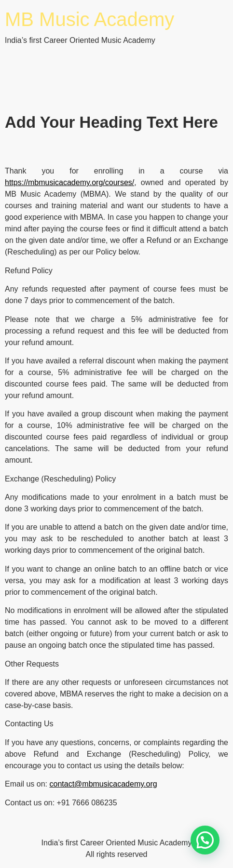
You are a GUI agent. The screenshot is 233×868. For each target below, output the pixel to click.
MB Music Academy (89, 19)
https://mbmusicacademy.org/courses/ (69, 182)
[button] (205, 840)
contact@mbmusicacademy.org (103, 784)
